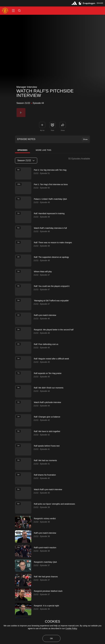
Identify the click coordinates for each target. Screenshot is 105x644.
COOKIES (52, 621)
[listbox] (26, 161)
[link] (63, 125)
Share (63, 130)
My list (42, 130)
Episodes (22, 150)
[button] (13, 11)
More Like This (44, 150)
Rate (52, 130)
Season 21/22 (26, 160)
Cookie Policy (71, 628)
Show (85, 139)
